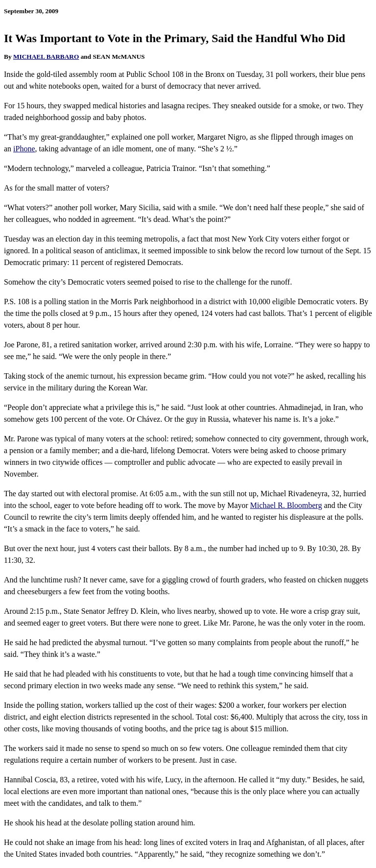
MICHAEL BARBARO (46, 57)
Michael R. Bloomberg (286, 505)
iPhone (24, 149)
